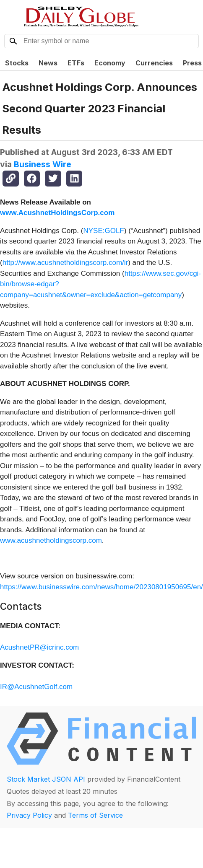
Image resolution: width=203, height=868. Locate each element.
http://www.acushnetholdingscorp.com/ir (65, 263)
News (48, 63)
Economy (110, 63)
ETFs (76, 63)
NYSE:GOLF (103, 231)
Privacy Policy (29, 815)
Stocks (17, 63)
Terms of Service (95, 815)
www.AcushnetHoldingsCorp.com (57, 213)
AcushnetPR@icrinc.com (39, 647)
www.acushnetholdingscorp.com (51, 540)
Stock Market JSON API (46, 779)
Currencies (154, 63)
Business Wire (43, 164)
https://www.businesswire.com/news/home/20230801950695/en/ (101, 587)
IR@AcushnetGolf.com (36, 687)
